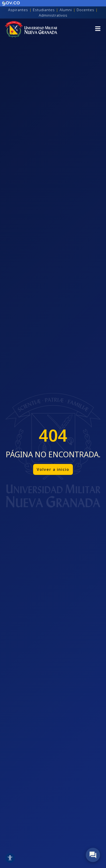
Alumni (66, 10)
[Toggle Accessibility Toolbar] (10, 858)
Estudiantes (44, 10)
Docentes (86, 10)
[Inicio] (31, 29)
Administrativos (53, 15)
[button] (98, 29)
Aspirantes (18, 10)
